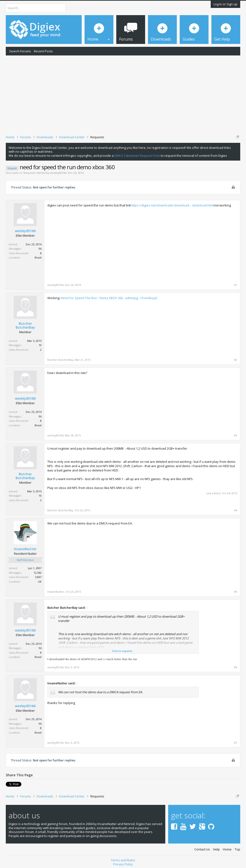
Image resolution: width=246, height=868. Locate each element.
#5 (236, 592)
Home (227, 849)
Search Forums (20, 51)
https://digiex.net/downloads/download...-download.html (172, 205)
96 (40, 249)
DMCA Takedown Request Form (137, 156)
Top (237, 849)
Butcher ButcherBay (25, 325)
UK (40, 582)
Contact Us (202, 849)
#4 (236, 510)
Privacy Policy (123, 864)
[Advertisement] (123, 94)
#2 (236, 360)
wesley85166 (58, 173)
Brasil (38, 257)
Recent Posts (43, 51)
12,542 (38, 573)
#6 (236, 667)
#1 (236, 285)
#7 (236, 743)
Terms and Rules (123, 860)
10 (40, 345)
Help (216, 849)
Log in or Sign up (225, 4)
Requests (29, 173)
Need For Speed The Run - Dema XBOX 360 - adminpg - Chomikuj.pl (109, 298)
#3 (236, 435)
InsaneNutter (25, 549)
